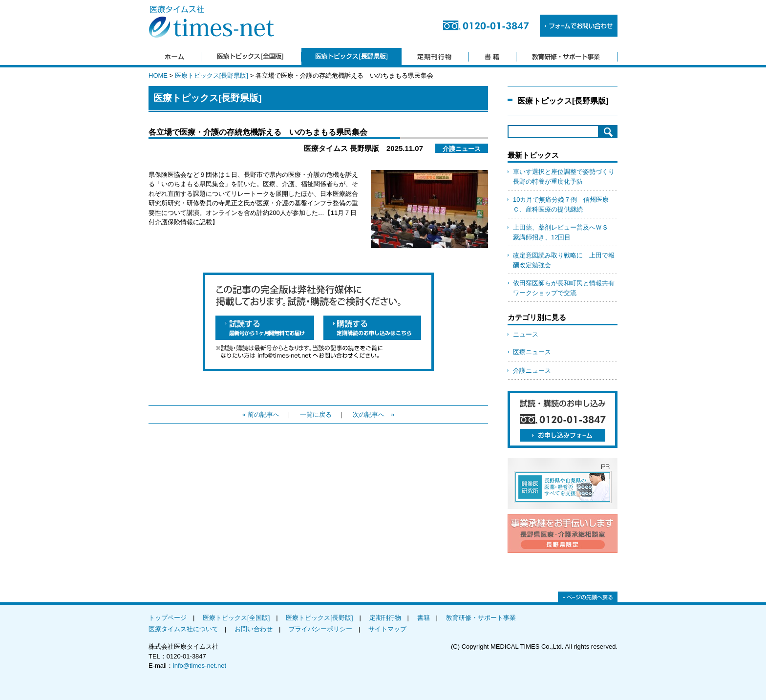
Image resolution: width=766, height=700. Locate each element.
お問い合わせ (254, 629)
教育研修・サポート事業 (481, 618)
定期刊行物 (385, 618)
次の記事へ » (373, 414)
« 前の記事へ (261, 414)
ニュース (526, 334)
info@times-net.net (200, 666)
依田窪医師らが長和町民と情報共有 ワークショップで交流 (565, 288)
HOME (158, 75)
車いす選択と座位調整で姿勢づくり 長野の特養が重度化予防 (565, 177)
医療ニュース (532, 352)
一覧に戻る (316, 414)
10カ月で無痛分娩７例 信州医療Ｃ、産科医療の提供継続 (561, 204)
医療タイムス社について (183, 629)
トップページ (168, 618)
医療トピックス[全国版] (236, 618)
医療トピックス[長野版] (319, 618)
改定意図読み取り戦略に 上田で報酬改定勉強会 (564, 260)
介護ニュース (532, 371)
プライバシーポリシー (320, 629)
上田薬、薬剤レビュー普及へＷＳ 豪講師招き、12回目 (564, 232)
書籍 (424, 618)
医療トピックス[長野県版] (212, 75)
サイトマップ (387, 629)
